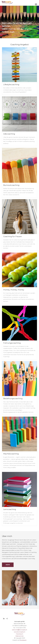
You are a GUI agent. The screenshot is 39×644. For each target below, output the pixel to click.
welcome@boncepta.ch (19, 630)
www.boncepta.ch (20, 632)
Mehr (8, 565)
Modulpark (23, 640)
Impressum (19, 634)
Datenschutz (19, 636)
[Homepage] (16, 3)
